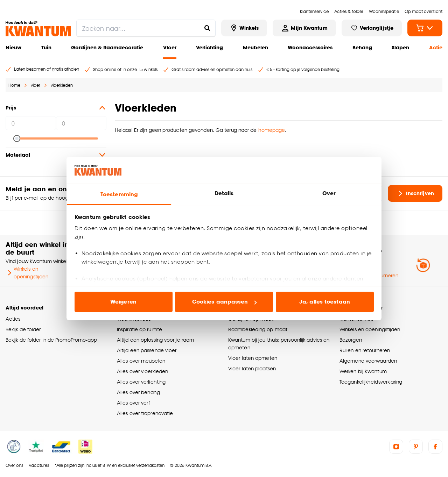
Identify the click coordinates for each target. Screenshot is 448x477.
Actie (436, 47)
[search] (146, 28)
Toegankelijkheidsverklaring (371, 382)
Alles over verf (133, 403)
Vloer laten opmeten (253, 358)
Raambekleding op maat (258, 329)
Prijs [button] (56, 108)
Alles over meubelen (141, 361)
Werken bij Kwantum (363, 371)
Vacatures (39, 465)
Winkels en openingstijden (27, 273)
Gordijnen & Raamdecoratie (107, 47)
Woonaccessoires (310, 47)
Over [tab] (329, 193)
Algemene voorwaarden (368, 361)
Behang (362, 47)
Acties (13, 319)
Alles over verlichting (141, 382)
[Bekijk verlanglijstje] (372, 28)
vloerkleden (62, 85)
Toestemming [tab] (119, 194)
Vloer (170, 47)
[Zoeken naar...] (207, 28)
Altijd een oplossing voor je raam (155, 340)
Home (14, 85)
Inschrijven (415, 193)
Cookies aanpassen (224, 302)
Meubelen (255, 47)
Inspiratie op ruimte (139, 329)
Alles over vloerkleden (142, 371)
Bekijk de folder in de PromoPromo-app (51, 340)
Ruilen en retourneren (365, 350)
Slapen (400, 47)
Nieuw (13, 47)
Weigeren (123, 302)
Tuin (46, 47)
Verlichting (209, 47)
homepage (272, 130)
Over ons (14, 465)
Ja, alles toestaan (325, 302)
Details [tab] (224, 193)
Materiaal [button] (56, 155)
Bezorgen (351, 340)
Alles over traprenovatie (145, 413)
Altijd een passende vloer (147, 350)
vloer (36, 85)
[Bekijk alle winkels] (244, 28)
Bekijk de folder (23, 329)
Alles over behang (138, 392)
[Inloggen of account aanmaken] (304, 28)
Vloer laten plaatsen (252, 368)
